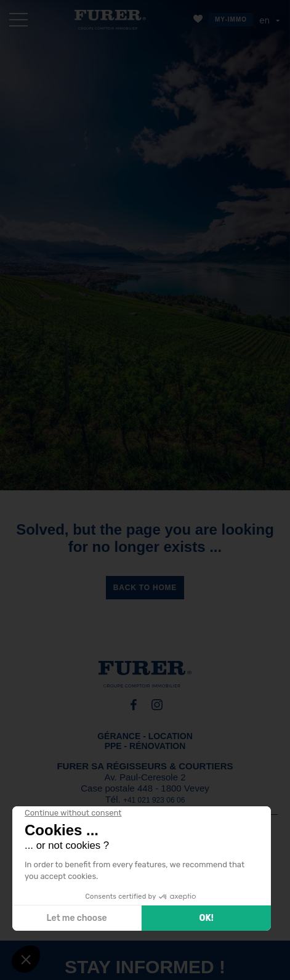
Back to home (145, 588)
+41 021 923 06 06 (154, 800)
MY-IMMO (231, 19)
